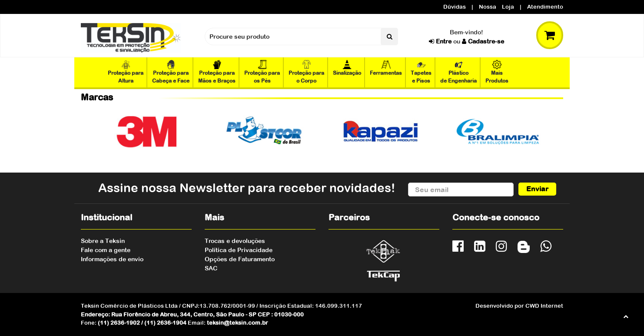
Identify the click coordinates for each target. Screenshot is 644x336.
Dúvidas (455, 7)
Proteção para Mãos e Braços (217, 72)
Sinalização (347, 68)
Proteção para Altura (126, 72)
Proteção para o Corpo (306, 72)
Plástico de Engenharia (458, 72)
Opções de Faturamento (240, 259)
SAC (211, 268)
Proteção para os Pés (262, 72)
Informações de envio (112, 259)
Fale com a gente (106, 250)
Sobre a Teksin (103, 241)
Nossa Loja (496, 7)
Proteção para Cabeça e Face (171, 72)
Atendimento (545, 7)
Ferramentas (386, 68)
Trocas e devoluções (235, 241)
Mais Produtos (497, 72)
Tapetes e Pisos (421, 72)
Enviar (537, 189)
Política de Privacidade (239, 250)
